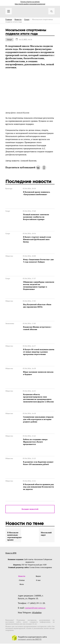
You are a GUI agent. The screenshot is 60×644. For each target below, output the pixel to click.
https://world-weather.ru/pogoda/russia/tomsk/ (30, 4)
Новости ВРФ (11, 553)
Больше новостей (30, 509)
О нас (38, 580)
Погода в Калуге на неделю (30, 2)
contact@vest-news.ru (35, 608)
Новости (22, 576)
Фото (22, 585)
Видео (38, 576)
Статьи (22, 580)
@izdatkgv (37, 613)
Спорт (9, 40)
